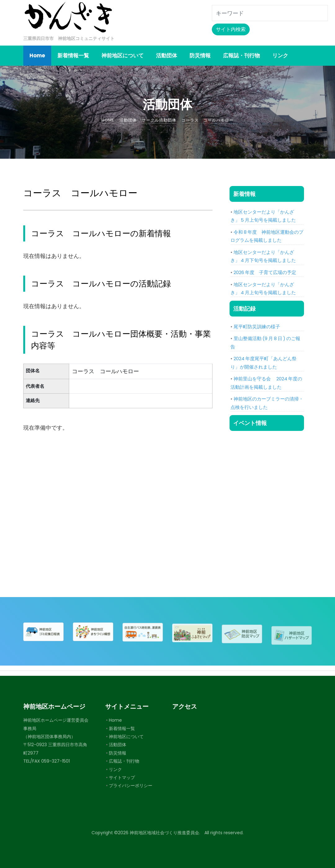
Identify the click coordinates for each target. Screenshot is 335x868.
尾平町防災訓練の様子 (257, 327)
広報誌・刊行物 (124, 761)
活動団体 (118, 745)
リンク (115, 769)
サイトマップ (122, 777)
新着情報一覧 (122, 728)
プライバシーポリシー (131, 786)
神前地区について (126, 737)
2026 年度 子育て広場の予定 (265, 272)
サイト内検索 (231, 29)
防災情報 (118, 753)
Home (115, 720)
